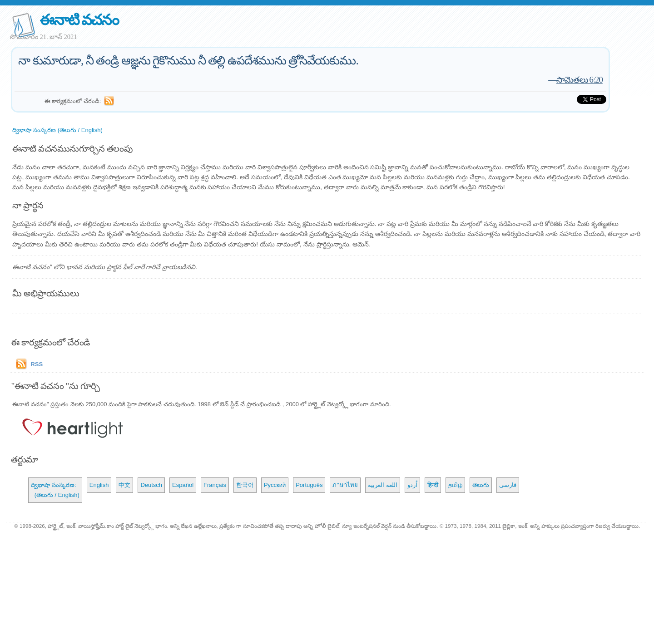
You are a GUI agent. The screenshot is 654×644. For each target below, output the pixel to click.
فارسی (508, 485)
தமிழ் (455, 485)
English (99, 485)
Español (183, 485)
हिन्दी (433, 485)
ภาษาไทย (345, 485)
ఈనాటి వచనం (79, 20)
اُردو (412, 485)
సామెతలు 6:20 (580, 80)
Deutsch (151, 485)
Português (309, 485)
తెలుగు (481, 485)
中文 (124, 485)
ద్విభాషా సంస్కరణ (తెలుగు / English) (57, 130)
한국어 (245, 485)
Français (215, 485)
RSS (37, 364)
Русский (275, 485)
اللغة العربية (383, 485)
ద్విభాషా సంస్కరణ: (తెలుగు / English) (55, 490)
